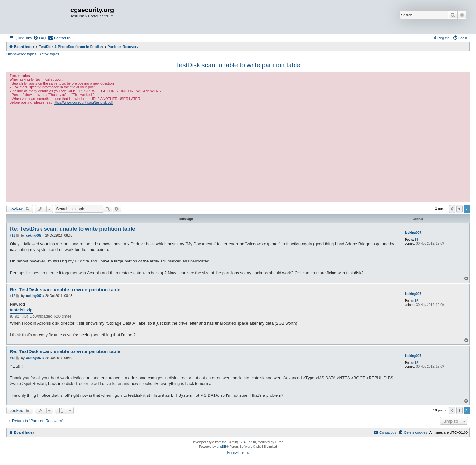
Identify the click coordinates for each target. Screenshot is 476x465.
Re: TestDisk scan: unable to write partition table (73, 229)
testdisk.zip (21, 310)
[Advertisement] (238, 152)
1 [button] (459, 209)
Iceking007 (413, 233)
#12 (13, 296)
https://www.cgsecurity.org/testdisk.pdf (83, 102)
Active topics (49, 54)
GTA (243, 442)
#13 (13, 358)
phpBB (222, 447)
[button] (452, 209)
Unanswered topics (21, 54)
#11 (13, 236)
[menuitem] (40, 38)
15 (417, 240)
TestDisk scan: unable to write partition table (238, 65)
